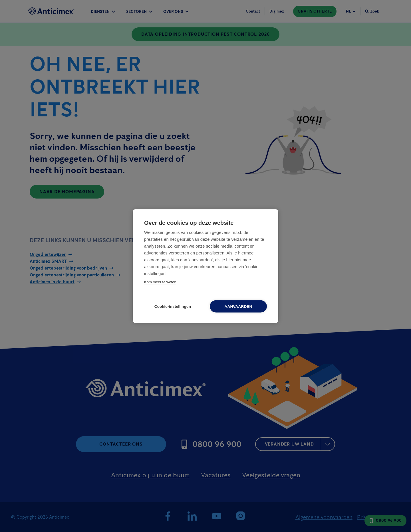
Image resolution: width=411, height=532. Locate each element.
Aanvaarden (238, 306)
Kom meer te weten (160, 282)
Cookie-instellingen (173, 306)
